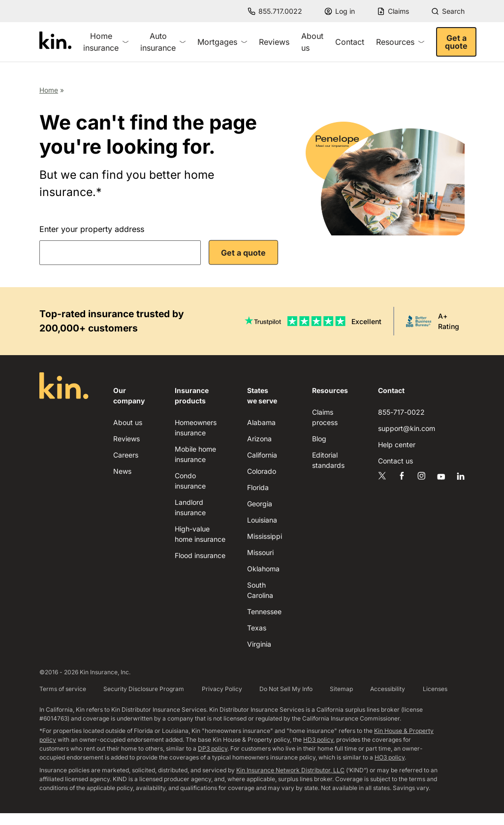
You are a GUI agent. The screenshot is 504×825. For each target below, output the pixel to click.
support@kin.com (407, 428)
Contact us (395, 461)
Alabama (261, 422)
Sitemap (341, 689)
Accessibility (388, 689)
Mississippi (265, 536)
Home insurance (106, 42)
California (262, 455)
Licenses (435, 689)
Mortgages (222, 42)
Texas (257, 628)
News (122, 471)
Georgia (260, 504)
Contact (350, 42)
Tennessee (264, 611)
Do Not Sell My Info (286, 689)
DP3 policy (213, 748)
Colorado (262, 471)
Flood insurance (200, 555)
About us (312, 42)
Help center (397, 445)
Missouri (260, 552)
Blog (319, 439)
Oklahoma (263, 569)
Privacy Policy (222, 689)
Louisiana (262, 520)
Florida (258, 487)
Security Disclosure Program (144, 689)
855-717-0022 (401, 412)
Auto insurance (163, 42)
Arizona (259, 439)
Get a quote (456, 42)
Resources (400, 42)
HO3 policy (390, 757)
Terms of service (63, 689)
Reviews (274, 42)
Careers (126, 455)
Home (49, 90)
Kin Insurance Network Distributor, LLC (290, 770)
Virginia (259, 644)
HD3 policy (318, 740)
